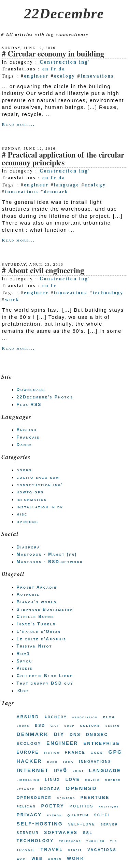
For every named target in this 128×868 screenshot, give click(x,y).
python (55, 815)
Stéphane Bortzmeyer (45, 609)
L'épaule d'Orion (39, 632)
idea (68, 761)
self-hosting (40, 823)
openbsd (81, 788)
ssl (88, 832)
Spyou (25, 661)
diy (59, 734)
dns (75, 734)
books (24, 470)
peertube (95, 797)
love (73, 779)
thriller (96, 841)
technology (108, 293)
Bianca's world (37, 602)
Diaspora (29, 547)
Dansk (25, 445)
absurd (28, 716)
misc (22, 514)
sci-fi (102, 815)
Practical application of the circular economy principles (63, 159)
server (109, 824)
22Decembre (64, 13)
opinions (27, 522)
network (26, 789)
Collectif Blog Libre (45, 676)
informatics (32, 499)
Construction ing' (65, 62)
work (12, 300)
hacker (29, 760)
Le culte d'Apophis (41, 639)
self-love (82, 824)
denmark (56, 192)
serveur (28, 832)
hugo (53, 762)
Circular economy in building (56, 54)
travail (26, 849)
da (62, 69)
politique (109, 806)
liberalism (28, 780)
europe (28, 752)
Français (28, 437)
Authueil (28, 594)
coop (70, 726)
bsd (40, 725)
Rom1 (24, 654)
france (75, 752)
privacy (29, 814)
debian (112, 726)
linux (52, 779)
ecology (65, 76)
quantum (78, 815)
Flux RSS (29, 405)
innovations (97, 76)
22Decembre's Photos (45, 397)
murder (113, 780)
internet (33, 769)
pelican (26, 806)
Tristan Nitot (34, 646)
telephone (70, 841)
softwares (61, 832)
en (46, 69)
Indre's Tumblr (36, 624)
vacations (102, 849)
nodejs (50, 788)
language (67, 185)
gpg (115, 751)
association (85, 717)
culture (90, 725)
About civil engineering (46, 271)
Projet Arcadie (37, 587)
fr (54, 69)
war (22, 858)
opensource (34, 797)
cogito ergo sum (38, 477)
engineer (36, 76)
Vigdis (25, 668)
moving (93, 780)
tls (114, 841)
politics (82, 806)
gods (97, 752)
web (37, 858)
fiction (52, 752)
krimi (78, 771)
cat (55, 725)
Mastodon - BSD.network (50, 562)
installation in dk (40, 507)
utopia (75, 850)
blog (109, 717)
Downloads (31, 390)
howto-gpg (30, 492)
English (27, 430)
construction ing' (40, 485)
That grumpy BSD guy (45, 683)
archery (56, 717)
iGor (23, 691)
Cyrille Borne (36, 617)
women (55, 859)
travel (52, 849)
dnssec (97, 734)
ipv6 (61, 770)
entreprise (102, 743)
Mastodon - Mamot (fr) (47, 554)
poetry (53, 805)
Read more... (18, 125)
